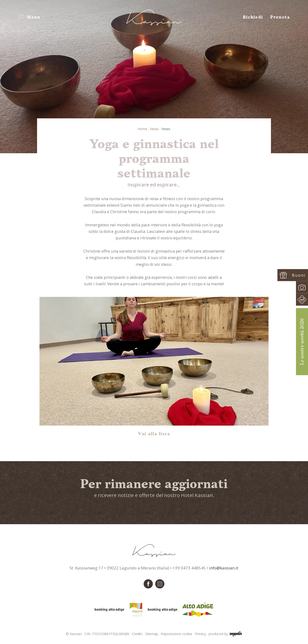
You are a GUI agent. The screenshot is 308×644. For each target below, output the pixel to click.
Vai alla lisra (154, 434)
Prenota (280, 17)
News (154, 129)
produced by (225, 634)
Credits (139, 634)
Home (142, 129)
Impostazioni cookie (178, 634)
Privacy (202, 634)
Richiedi (253, 17)
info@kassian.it (224, 568)
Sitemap (153, 634)
